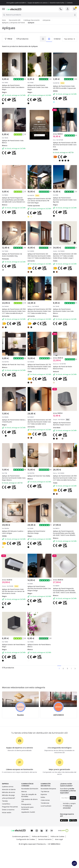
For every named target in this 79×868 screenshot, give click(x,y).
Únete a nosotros (8, 837)
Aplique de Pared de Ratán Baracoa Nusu (64, 368)
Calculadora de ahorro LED (29, 828)
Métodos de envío (9, 820)
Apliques (31, 23)
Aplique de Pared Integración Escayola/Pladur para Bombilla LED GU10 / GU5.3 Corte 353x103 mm (65, 546)
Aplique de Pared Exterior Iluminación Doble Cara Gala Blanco (65, 311)
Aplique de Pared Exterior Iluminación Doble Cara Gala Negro (38, 87)
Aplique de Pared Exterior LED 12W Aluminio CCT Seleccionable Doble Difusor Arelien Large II (65, 254)
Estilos (43, 825)
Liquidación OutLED (28, 839)
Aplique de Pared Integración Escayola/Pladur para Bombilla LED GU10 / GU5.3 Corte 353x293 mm (65, 604)
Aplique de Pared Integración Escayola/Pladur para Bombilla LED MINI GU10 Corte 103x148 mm (14, 195)
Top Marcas (45, 819)
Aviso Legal (59, 860)
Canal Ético (6, 831)
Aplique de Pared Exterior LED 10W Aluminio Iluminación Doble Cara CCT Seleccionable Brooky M (14, 312)
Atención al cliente (9, 817)
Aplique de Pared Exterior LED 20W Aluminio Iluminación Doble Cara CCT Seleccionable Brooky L (39, 254)
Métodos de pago (8, 823)
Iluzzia (20, 742)
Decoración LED (15, 20)
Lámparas (46, 20)
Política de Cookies (58, 857)
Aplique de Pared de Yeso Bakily (38, 485)
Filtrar (8, 39)
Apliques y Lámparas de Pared (13, 23)
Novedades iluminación (30, 816)
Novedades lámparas (48, 816)
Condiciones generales (20, 857)
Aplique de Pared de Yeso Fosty (12, 368)
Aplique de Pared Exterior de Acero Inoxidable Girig (13, 251)
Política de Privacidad (40, 857)
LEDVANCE (59, 742)
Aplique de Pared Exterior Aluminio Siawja (38, 543)
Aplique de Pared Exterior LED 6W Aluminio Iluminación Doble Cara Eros (65, 135)
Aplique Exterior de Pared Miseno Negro (12, 660)
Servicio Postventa (45, 860)
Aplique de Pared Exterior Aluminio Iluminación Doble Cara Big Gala (64, 194)
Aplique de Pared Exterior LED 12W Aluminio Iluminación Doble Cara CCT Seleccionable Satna (39, 429)
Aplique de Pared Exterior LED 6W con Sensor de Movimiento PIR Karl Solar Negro (39, 195)
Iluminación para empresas (27, 835)
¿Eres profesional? (9, 825)
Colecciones (45, 827)
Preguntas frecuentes (10, 834)
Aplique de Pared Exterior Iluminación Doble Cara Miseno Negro (13, 87)
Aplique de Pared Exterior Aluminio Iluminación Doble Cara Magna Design (38, 603)
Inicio (4, 20)
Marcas (24, 819)
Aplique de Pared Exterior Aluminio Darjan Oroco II (63, 426)
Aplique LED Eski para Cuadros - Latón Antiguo (12, 543)
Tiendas (5, 828)
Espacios (44, 822)
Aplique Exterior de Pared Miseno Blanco (38, 660)
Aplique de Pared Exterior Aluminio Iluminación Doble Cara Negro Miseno (13, 486)
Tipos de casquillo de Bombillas (29, 823)
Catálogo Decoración (32, 20)
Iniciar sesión (7, 840)
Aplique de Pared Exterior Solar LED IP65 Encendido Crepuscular (64, 87)
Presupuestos (26, 832)
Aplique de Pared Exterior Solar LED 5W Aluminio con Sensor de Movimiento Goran (14, 603)
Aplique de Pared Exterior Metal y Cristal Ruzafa (12, 426)
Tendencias (45, 830)
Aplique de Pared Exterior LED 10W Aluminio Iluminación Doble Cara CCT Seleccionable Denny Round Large (65, 489)
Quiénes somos (8, 814)
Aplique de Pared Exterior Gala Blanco (13, 142)
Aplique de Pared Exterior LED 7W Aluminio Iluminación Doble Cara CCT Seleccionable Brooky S (39, 370)
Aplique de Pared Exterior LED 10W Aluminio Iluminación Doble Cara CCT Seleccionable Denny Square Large (39, 313)
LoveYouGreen (46, 833)
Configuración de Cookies (26, 860)
